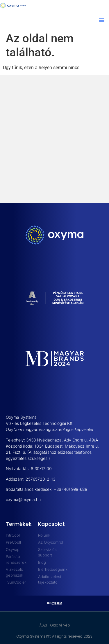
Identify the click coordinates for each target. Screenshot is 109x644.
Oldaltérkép (60, 625)
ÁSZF (43, 625)
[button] (102, 20)
